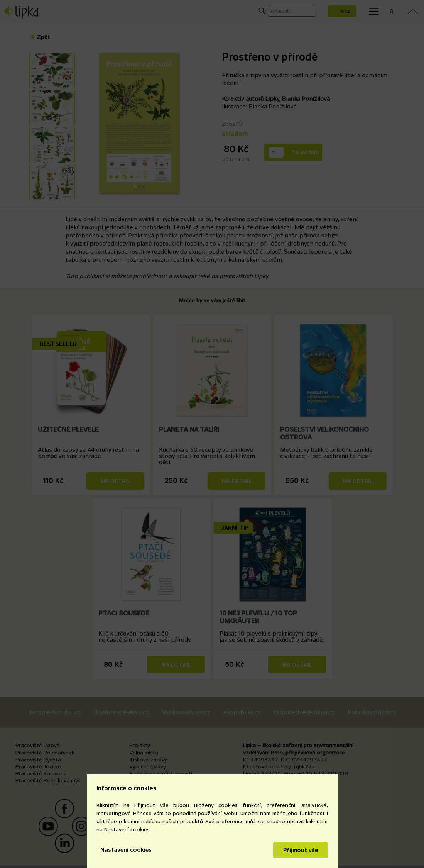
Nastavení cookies (126, 850)
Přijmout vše (301, 850)
